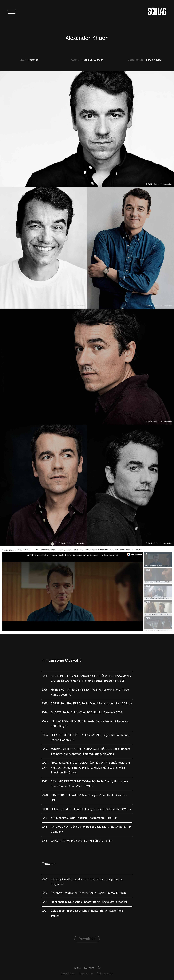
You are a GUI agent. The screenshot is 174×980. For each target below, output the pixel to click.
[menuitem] (77, 968)
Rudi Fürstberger (92, 60)
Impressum (86, 974)
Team (77, 968)
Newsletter (68, 974)
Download (87, 939)
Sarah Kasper (154, 60)
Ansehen (33, 60)
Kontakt (89, 968)
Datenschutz (105, 974)
